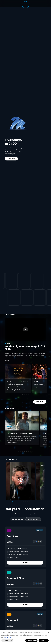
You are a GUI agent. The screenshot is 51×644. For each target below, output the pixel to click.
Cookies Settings (7, 640)
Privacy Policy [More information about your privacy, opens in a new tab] (8, 637)
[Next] (43, 481)
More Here (11, 159)
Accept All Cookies (31, 640)
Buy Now (25, 563)
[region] (25, 637)
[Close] (48, 633)
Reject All (44, 640)
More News (40, 402)
